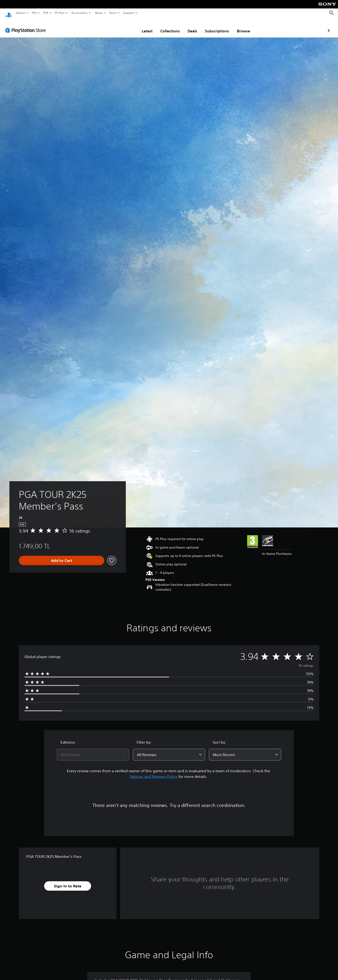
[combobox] (93, 750)
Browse (216, 26)
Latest (120, 26)
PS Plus (60, 13)
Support (129, 13)
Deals (165, 26)
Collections (143, 26)
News (99, 13)
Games (20, 13)
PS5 (34, 13)
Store (113, 13)
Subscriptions (190, 26)
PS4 (46, 13)
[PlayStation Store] (27, 26)
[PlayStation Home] (9, 13)
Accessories (79, 13)
